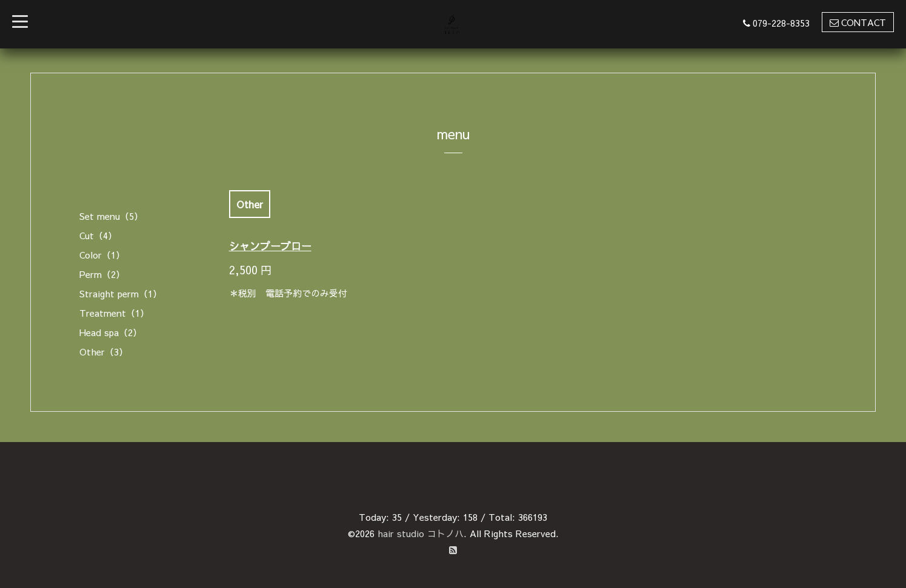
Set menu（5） (111, 216)
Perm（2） (102, 274)
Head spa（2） (111, 332)
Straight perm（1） (121, 293)
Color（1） (102, 255)
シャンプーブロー (270, 246)
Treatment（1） (114, 313)
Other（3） (104, 352)
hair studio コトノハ (421, 533)
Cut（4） (98, 235)
